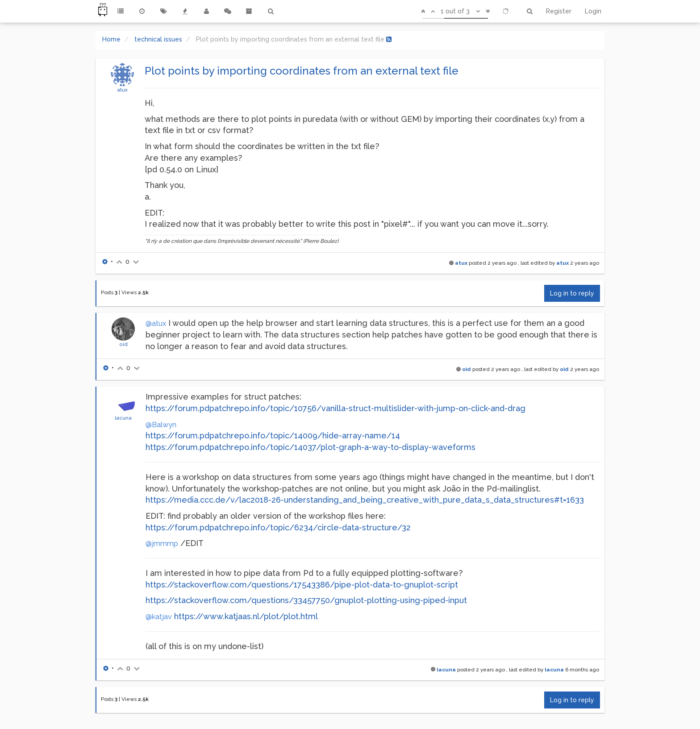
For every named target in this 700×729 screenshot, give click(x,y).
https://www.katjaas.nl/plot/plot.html (246, 616)
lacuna (123, 418)
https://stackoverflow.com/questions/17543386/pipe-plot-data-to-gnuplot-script (302, 585)
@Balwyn (161, 425)
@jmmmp (162, 544)
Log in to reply (572, 293)
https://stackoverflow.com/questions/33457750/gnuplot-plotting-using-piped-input (306, 600)
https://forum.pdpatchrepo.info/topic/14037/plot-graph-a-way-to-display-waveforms (310, 447)
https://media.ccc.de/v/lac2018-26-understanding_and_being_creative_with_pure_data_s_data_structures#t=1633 (365, 500)
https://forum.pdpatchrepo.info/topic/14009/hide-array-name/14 (273, 435)
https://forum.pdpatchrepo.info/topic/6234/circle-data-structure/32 (278, 527)
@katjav (159, 617)
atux (122, 90)
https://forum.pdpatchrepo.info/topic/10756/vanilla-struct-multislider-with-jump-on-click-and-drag (335, 408)
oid (123, 344)
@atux (156, 323)
